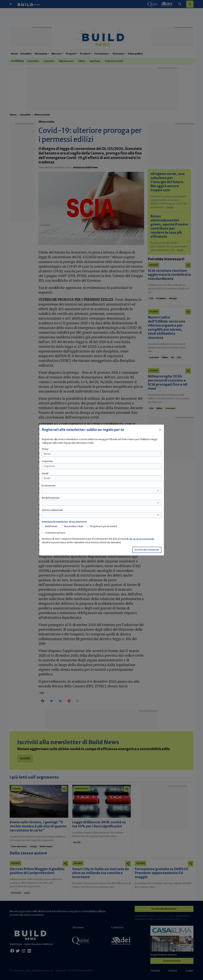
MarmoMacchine (74, 526)
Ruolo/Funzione (51, 498)
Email (45, 473)
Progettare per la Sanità (103, 526)
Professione (49, 486)
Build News (51, 526)
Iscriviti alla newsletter (147, 550)
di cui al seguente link (142, 539)
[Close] (160, 430)
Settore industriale (52, 510)
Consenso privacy (55, 533)
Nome (45, 449)
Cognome (47, 461)
